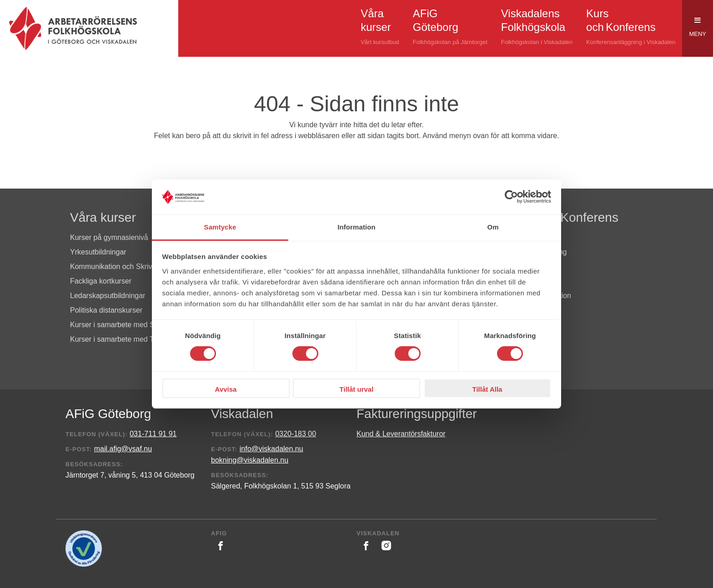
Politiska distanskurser (106, 310)
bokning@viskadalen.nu (250, 460)
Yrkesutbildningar (98, 252)
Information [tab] (356, 227)
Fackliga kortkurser (101, 281)
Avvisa (226, 389)
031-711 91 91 (153, 434)
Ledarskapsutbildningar (108, 296)
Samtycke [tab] (220, 227)
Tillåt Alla (487, 389)
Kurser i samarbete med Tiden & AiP (129, 339)
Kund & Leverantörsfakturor (401, 434)
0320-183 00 (296, 434)
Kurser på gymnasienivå (109, 237)
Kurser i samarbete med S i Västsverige (134, 325)
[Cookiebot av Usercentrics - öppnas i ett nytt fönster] (511, 197)
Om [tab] (493, 227)
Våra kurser (103, 217)
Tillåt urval (357, 389)
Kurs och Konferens (562, 217)
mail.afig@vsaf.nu (123, 449)
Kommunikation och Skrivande (119, 267)
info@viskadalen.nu (271, 449)
